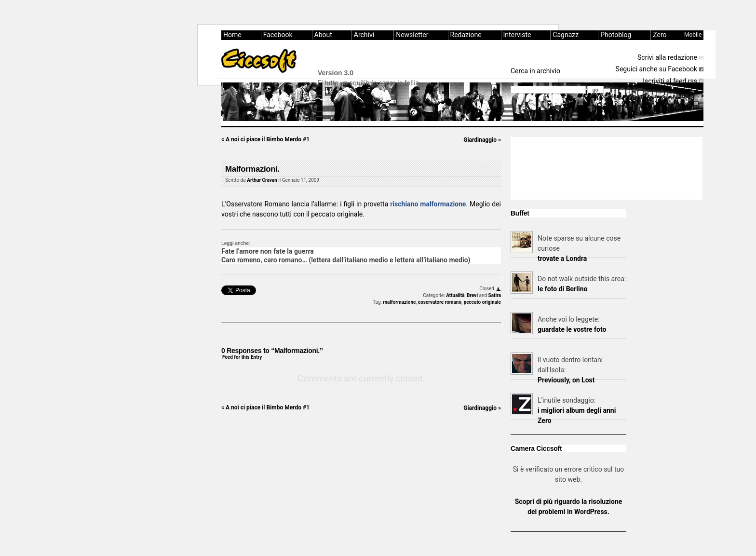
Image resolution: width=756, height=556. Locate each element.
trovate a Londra (562, 258)
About (323, 35)
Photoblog (616, 35)
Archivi (364, 35)
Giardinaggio (482, 140)
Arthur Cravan (262, 180)
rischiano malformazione (428, 204)
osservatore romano (440, 302)
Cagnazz (566, 35)
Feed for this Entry (242, 357)
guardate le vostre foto (572, 329)
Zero (660, 35)
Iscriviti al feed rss (670, 81)
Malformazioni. (252, 169)
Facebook (278, 35)
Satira (495, 295)
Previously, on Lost (566, 380)
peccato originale (483, 302)
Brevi (472, 295)
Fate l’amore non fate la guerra (268, 251)
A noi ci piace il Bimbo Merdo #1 (265, 139)
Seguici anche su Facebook (656, 69)
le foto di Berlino (562, 289)
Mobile (693, 35)
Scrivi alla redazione (667, 57)
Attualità (455, 295)
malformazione (399, 302)
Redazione (466, 35)
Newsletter (412, 35)
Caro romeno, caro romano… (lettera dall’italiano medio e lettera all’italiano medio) (346, 260)
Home (232, 35)
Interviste (517, 35)
